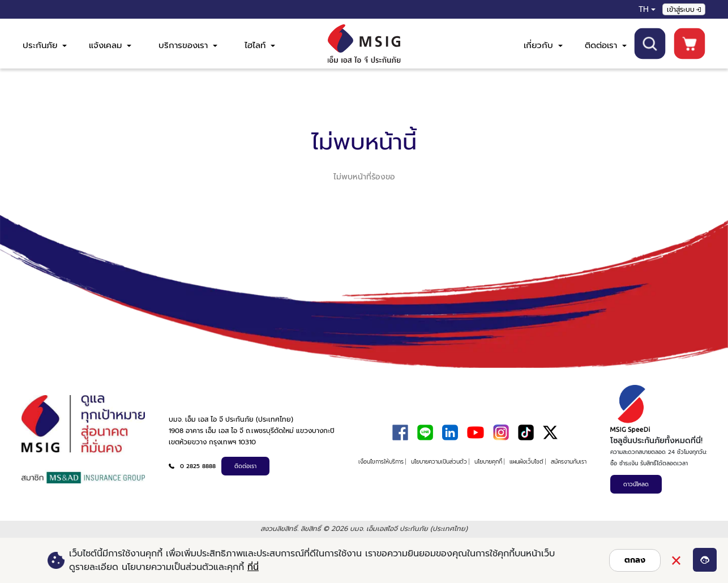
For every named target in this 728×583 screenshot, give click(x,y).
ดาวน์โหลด (636, 484)
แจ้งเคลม (110, 45)
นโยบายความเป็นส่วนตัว (439, 462)
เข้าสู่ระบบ (684, 10)
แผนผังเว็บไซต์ (526, 462)
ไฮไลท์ (260, 45)
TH (644, 9)
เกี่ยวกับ (543, 45)
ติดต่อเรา (606, 45)
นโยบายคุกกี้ (488, 462)
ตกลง (635, 560)
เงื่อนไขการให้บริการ (381, 462)
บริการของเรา (188, 45)
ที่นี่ (253, 567)
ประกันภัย (45, 45)
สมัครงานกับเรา (569, 462)
